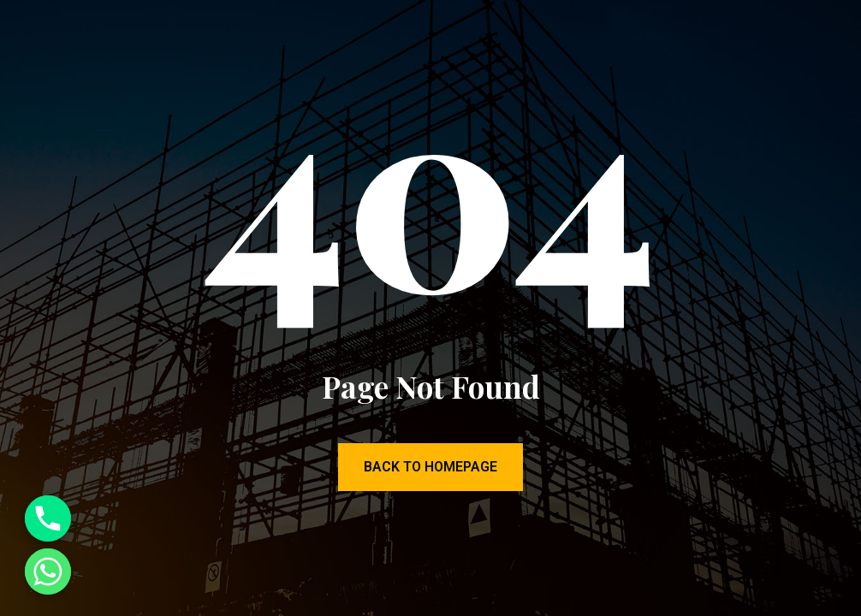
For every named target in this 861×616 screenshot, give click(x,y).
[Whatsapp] (48, 572)
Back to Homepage (430, 467)
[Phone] (48, 518)
